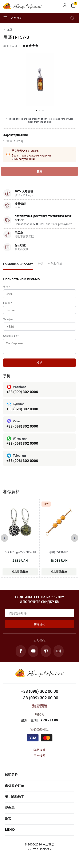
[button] (36, 110)
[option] (18, 265)
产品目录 (13, 18)
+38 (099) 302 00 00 (39, 698)
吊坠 (10, 30)
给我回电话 (39, 705)
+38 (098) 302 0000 (22, 409)
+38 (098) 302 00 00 (39, 691)
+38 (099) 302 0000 (22, 392)
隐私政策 (39, 750)
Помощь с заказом (18, 264)
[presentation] (4, 538)
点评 (40, 264)
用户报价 (39, 755)
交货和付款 (55, 264)
